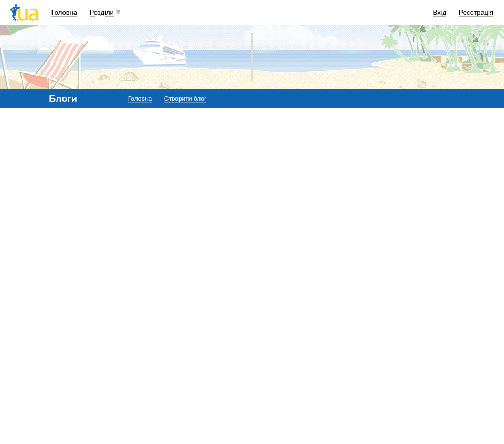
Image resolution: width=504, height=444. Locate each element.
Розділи (102, 12)
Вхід (440, 12)
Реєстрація (476, 12)
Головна (64, 12)
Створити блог (186, 99)
